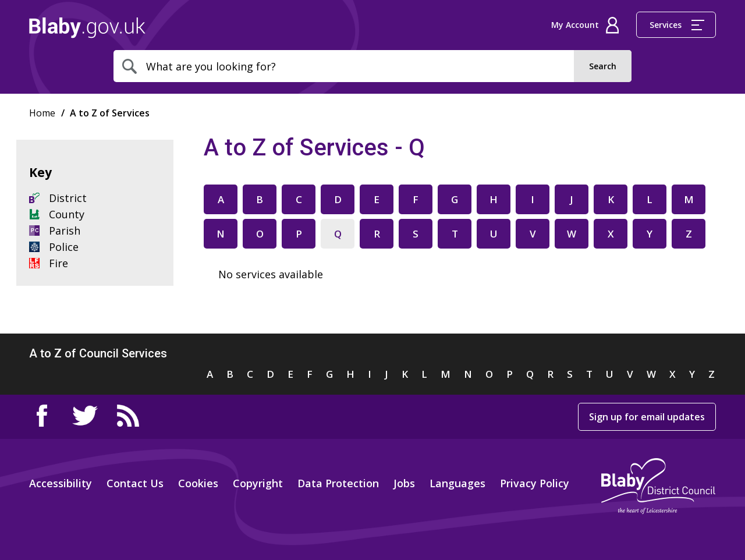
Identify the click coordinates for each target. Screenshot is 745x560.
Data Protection (338, 483)
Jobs (404, 483)
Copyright (258, 483)
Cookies (198, 483)
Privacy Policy (535, 483)
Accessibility (61, 483)
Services (677, 25)
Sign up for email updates (647, 417)
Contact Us (135, 483)
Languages (457, 483)
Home (87, 28)
